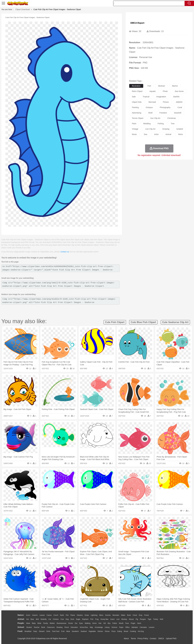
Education (74, 627)
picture (166, 102)
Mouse (131, 619)
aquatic (153, 91)
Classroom (51, 627)
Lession (151, 627)
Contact (153, 638)
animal (168, 134)
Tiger (149, 619)
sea (146, 134)
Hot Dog (141, 631)
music (134, 134)
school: (21, 627)
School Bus (84, 627)
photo (165, 91)
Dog (67, 619)
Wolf (162, 619)
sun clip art (155, 118)
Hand (139, 623)
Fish (92, 619)
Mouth (121, 623)
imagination (161, 97)
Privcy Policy (143, 638)
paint (134, 124)
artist (156, 134)
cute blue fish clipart (143, 322)
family (45, 623)
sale (134, 97)
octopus (149, 107)
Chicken (56, 619)
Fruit (63, 631)
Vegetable (92, 631)
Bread (126, 631)
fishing (161, 124)
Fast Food (56, 631)
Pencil (67, 627)
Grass (87, 615)
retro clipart (137, 91)
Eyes (81, 623)
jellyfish (179, 102)
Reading (60, 627)
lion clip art (150, 129)
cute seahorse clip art (175, 322)
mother (52, 623)
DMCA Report (137, 23)
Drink (48, 631)
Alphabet (135, 627)
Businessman (62, 623)
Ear (76, 623)
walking (88, 623)
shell (150, 113)
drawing (166, 129)
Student (29, 627)
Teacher (37, 627)
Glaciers (80, 615)
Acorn (28, 615)
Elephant (85, 619)
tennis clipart (138, 118)
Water (123, 615)
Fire (67, 615)
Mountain (116, 615)
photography (165, 107)
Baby (34, 623)
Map (91, 627)
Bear (32, 619)
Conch (56, 615)
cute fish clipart (115, 322)
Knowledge (99, 627)
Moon (101, 615)
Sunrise (108, 615)
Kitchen (100, 631)
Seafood (84, 631)
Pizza (114, 631)
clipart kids (137, 102)
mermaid (152, 102)
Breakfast (28, 631)
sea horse (179, 91)
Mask (28, 623)
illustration (136, 86)
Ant (27, 619)
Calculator (143, 627)
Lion (118, 619)
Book (43, 627)
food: (20, 631)
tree (173, 124)
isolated (180, 129)
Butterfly (44, 619)
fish (149, 86)
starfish (176, 97)
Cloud (135, 615)
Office (127, 627)
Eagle (78, 619)
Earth (62, 615)
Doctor (71, 623)
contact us (65, 252)
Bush (129, 615)
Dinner (107, 631)
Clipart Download (23, 9)
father (115, 623)
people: (21, 623)
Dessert (42, 631)
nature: (21, 615)
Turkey (156, 619)
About (126, 638)
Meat (68, 631)
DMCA (161, 638)
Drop (141, 615)
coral (180, 107)
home (94, 623)
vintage (135, 129)
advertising (137, 113)
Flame (73, 615)
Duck (72, 619)
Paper (121, 627)
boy (109, 623)
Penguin (143, 619)
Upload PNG (171, 638)
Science (114, 627)
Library (107, 627)
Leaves (42, 615)
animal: (21, 619)
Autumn (35, 615)
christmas (172, 118)
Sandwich (75, 631)
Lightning (94, 615)
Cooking (133, 631)
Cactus (49, 615)
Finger (133, 623)
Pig (137, 619)
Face (127, 623)
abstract (161, 86)
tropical (146, 97)
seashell (178, 113)
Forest (146, 615)
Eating (120, 631)
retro (181, 134)
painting (135, 107)
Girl (105, 623)
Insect (112, 619)
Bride (39, 623)
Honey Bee (104, 619)
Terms (133, 638)
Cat (50, 619)
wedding (147, 124)
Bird (37, 619)
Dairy (35, 631)
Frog (97, 619)
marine (175, 86)
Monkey (124, 619)
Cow (62, 619)
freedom (163, 113)
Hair (100, 623)
